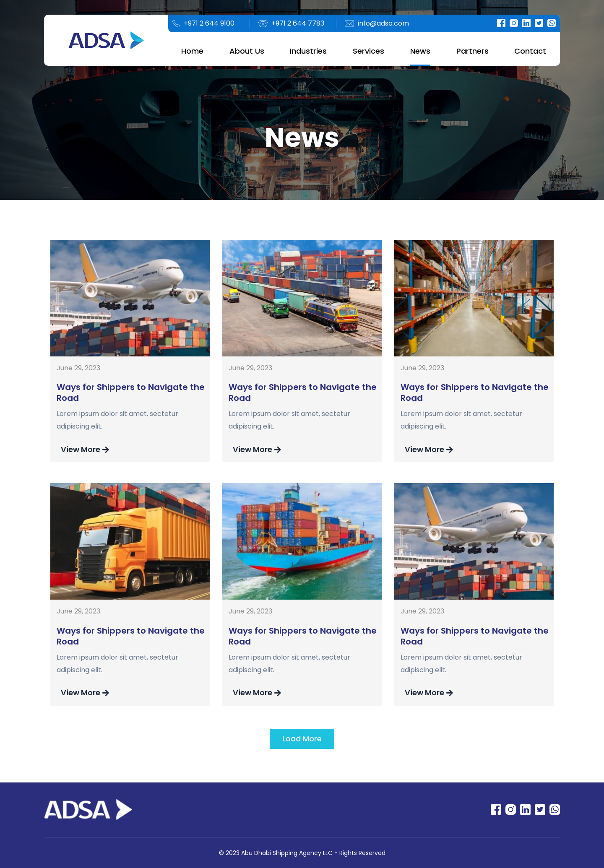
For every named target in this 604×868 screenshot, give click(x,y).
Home (192, 51)
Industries (308, 51)
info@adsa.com (383, 23)
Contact (530, 51)
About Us (247, 51)
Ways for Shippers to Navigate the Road (131, 392)
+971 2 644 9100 (209, 23)
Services (368, 51)
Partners (473, 51)
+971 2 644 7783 (298, 23)
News (420, 51)
